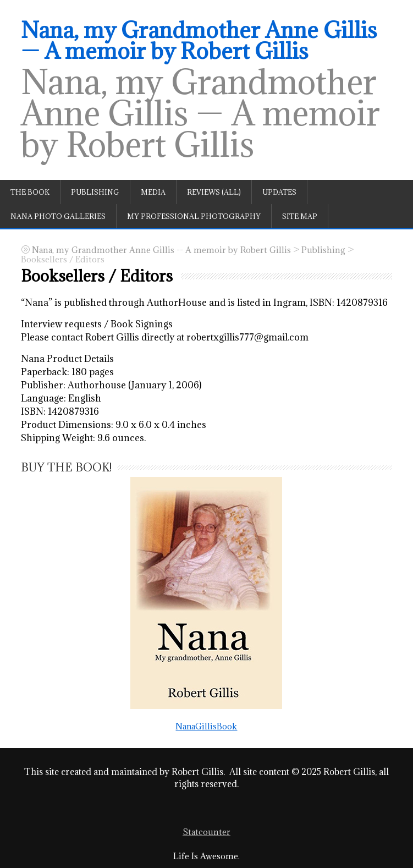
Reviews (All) (214, 192)
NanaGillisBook (206, 603)
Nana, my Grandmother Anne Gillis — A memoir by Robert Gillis (199, 40)
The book (30, 192)
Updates (279, 192)
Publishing (95, 192)
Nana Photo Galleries (58, 216)
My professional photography (194, 216)
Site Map (300, 216)
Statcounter (206, 832)
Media (153, 192)
